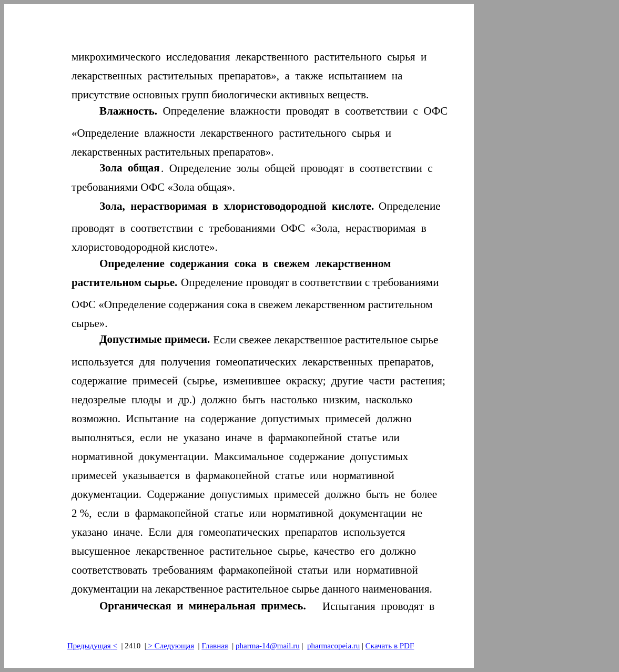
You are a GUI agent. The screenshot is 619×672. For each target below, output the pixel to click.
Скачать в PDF (390, 646)
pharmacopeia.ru (333, 646)
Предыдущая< (92, 646)
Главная (215, 646)
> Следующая (170, 646)
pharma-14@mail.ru (268, 646)
